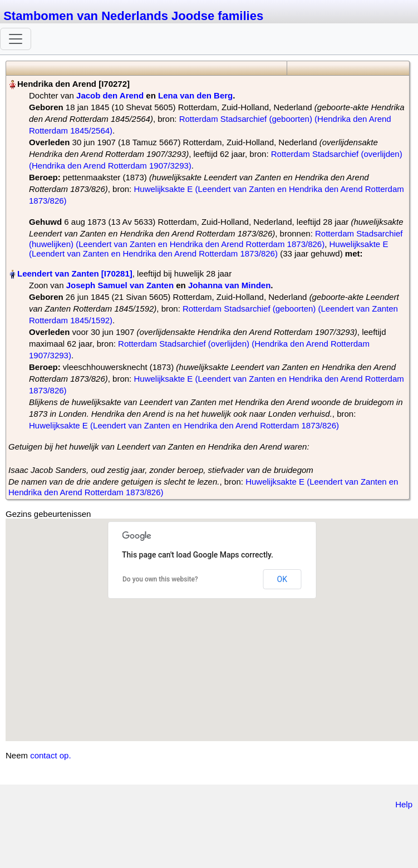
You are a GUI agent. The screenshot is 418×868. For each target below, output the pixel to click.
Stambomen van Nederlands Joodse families (133, 16)
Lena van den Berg (195, 95)
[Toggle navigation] (16, 39)
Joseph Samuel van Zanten (120, 285)
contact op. (50, 755)
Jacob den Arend (110, 95)
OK (282, 579)
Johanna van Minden (229, 285)
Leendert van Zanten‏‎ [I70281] (75, 273)
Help (404, 804)
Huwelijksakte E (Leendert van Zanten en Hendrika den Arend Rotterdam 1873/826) (208, 249)
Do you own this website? (160, 579)
